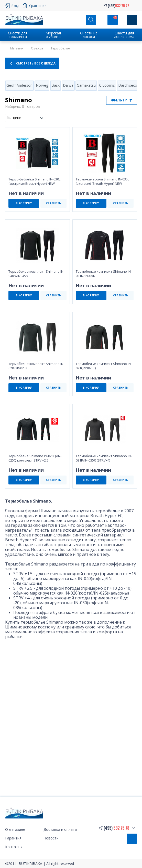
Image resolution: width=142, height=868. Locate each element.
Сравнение (38, 6)
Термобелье (60, 48)
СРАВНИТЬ (53, 203)
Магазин (17, 48)
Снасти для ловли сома (124, 35)
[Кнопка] (132, 20)
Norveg (42, 85)
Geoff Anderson (19, 85)
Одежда (37, 48)
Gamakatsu (86, 85)
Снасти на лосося (89, 35)
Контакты (14, 847)
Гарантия (13, 838)
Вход (15, 6)
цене (17, 118)
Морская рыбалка (53, 35)
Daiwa (68, 85)
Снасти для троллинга (18, 35)
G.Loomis (107, 85)
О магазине (15, 829)
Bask (56, 85)
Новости (51, 838)
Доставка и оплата (60, 829)
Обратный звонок (132, 839)
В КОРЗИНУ (24, 203)
